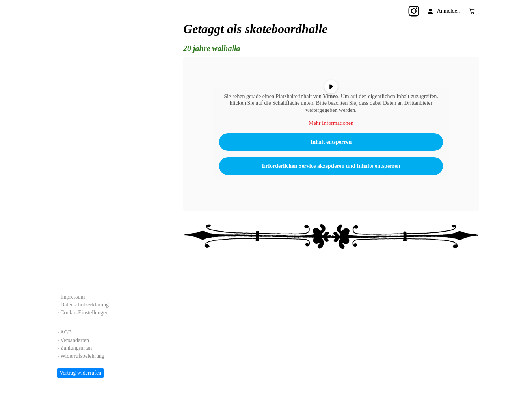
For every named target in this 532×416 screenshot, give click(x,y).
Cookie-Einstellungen (84, 313)
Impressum (73, 297)
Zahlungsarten (76, 348)
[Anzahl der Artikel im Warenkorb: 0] (472, 11)
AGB (66, 332)
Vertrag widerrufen (80, 373)
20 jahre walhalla (212, 48)
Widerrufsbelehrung (82, 356)
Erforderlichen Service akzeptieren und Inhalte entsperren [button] (331, 166)
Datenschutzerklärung (85, 305)
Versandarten (75, 340)
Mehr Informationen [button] (331, 123)
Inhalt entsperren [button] (331, 142)
